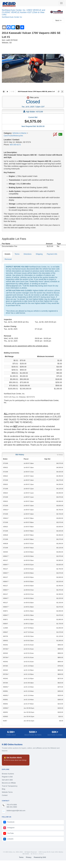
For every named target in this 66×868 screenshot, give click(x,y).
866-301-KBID (12, 807)
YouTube (8, 833)
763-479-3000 (12, 805)
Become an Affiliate (9, 783)
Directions (28, 254)
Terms (17, 254)
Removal (8, 259)
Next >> (58, 20)
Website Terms (7, 792)
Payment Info (52, 254)
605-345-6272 (15, 145)
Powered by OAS (40, 857)
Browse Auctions (8, 774)
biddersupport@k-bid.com (16, 811)
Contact (5, 795)
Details (8, 254)
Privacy (29, 857)
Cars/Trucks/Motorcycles (13, 136)
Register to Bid (7, 777)
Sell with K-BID (7, 780)
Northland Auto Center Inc (12, 17)
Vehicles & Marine (20, 133)
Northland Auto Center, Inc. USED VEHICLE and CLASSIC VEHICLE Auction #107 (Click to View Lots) (23, 12)
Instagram (9, 828)
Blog (4, 789)
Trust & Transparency (10, 786)
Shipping (39, 254)
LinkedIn (8, 839)
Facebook (9, 822)
